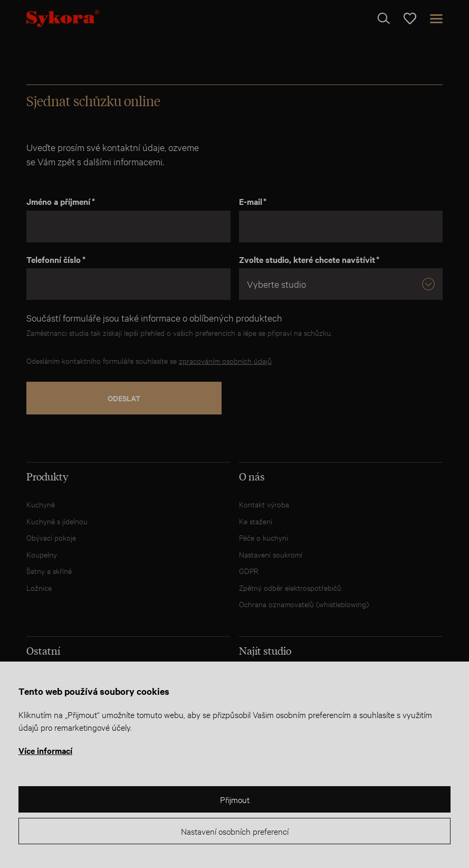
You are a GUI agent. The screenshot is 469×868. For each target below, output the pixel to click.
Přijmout (235, 799)
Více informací (45, 750)
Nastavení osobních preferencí (235, 831)
